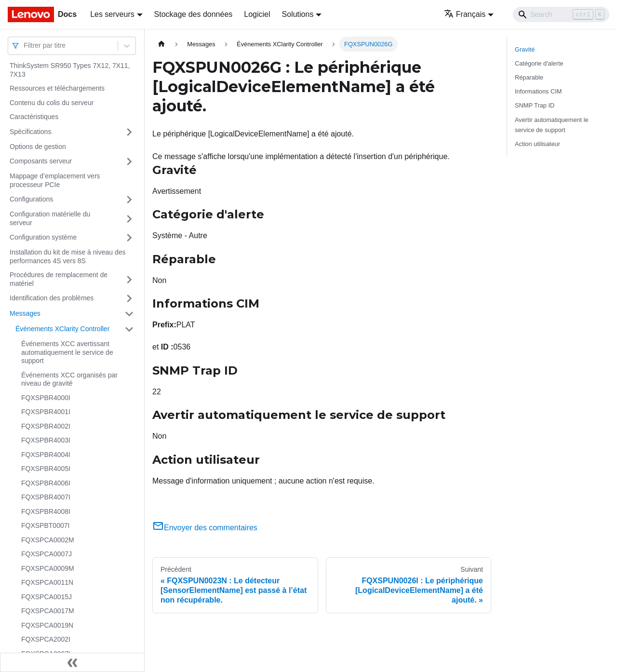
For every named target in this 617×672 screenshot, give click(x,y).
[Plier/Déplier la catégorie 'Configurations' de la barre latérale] (129, 200)
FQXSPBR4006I (46, 483)
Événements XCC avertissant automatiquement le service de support (67, 352)
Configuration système (43, 237)
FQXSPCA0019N (47, 625)
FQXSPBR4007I (46, 497)
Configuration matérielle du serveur (50, 218)
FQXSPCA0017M (48, 611)
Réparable (529, 77)
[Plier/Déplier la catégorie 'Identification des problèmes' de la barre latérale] (129, 298)
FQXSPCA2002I (46, 639)
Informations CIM (538, 91)
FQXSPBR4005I (46, 469)
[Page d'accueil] (161, 44)
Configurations (31, 199)
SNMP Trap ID (535, 105)
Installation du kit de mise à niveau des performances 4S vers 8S (67, 256)
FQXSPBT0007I (45, 525)
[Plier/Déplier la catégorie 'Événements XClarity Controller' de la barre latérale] (129, 329)
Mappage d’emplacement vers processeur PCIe (55, 180)
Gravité (525, 49)
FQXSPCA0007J (47, 554)
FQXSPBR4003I (46, 440)
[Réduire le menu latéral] (72, 662)
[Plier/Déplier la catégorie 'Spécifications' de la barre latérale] (129, 132)
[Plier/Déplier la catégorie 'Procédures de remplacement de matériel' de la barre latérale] (129, 279)
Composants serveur (41, 161)
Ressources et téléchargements (57, 88)
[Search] (561, 14)
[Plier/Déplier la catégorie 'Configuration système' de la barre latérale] (129, 238)
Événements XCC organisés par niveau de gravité (69, 379)
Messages (25, 313)
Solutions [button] (298, 14)
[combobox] (25, 46)
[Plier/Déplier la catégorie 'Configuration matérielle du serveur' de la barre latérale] (129, 219)
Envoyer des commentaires (205, 528)
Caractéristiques (34, 117)
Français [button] (465, 14)
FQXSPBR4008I (46, 511)
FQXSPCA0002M (48, 540)
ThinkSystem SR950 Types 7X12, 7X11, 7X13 (70, 70)
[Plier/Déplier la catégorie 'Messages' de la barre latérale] (129, 314)
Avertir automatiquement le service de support (552, 125)
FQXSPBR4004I (46, 455)
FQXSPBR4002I (46, 426)
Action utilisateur (537, 144)
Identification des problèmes (52, 298)
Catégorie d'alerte (539, 63)
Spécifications (30, 132)
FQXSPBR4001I (46, 412)
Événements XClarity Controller (62, 329)
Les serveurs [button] (112, 14)
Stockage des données (194, 14)
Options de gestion (38, 147)
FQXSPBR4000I (46, 398)
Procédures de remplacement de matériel (59, 279)
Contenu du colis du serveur (52, 103)
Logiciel (257, 14)
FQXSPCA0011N (47, 582)
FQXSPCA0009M (48, 568)
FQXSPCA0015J (47, 597)
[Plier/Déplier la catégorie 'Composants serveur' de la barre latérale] (129, 161)
